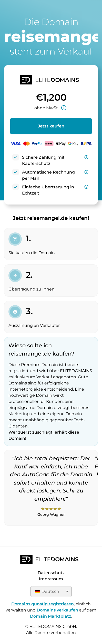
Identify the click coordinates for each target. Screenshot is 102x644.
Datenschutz (51, 573)
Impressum (51, 579)
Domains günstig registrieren (43, 604)
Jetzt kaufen (51, 126)
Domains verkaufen (57, 610)
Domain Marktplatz (51, 616)
